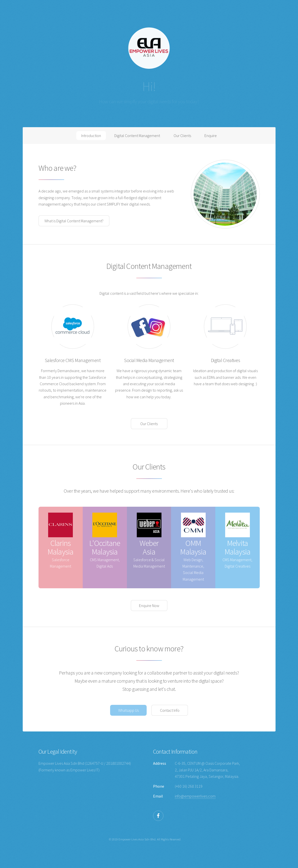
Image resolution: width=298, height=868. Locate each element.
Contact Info (170, 710)
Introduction (91, 136)
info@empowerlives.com (195, 796)
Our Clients (182, 136)
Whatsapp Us (129, 710)
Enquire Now (149, 606)
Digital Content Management (137, 136)
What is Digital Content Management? (74, 221)
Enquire (211, 136)
